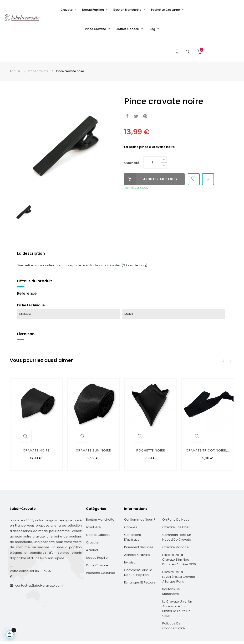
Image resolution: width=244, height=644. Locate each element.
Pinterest (145, 93)
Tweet (136, 93)
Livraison (131, 539)
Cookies (131, 504)
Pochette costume (101, 550)
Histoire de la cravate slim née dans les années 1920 (179, 536)
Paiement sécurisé (139, 524)
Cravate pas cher (176, 504)
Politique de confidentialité (174, 603)
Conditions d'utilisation (133, 514)
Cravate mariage (175, 524)
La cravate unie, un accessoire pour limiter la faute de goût (177, 586)
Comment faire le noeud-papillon (138, 549)
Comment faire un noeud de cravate (177, 514)
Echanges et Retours (140, 559)
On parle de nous (176, 496)
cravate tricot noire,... (208, 427)
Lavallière (93, 504)
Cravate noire (36, 427)
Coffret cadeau (98, 512)
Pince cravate (97, 542)
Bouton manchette (100, 496)
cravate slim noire (93, 427)
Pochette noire (151, 427)
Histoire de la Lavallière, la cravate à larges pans (179, 554)
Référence (27, 270)
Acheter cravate (137, 532)
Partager (127, 93)
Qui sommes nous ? (140, 496)
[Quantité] (152, 139)
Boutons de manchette (171, 568)
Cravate (92, 519)
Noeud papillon (98, 535)
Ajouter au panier (151, 156)
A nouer (92, 527)
